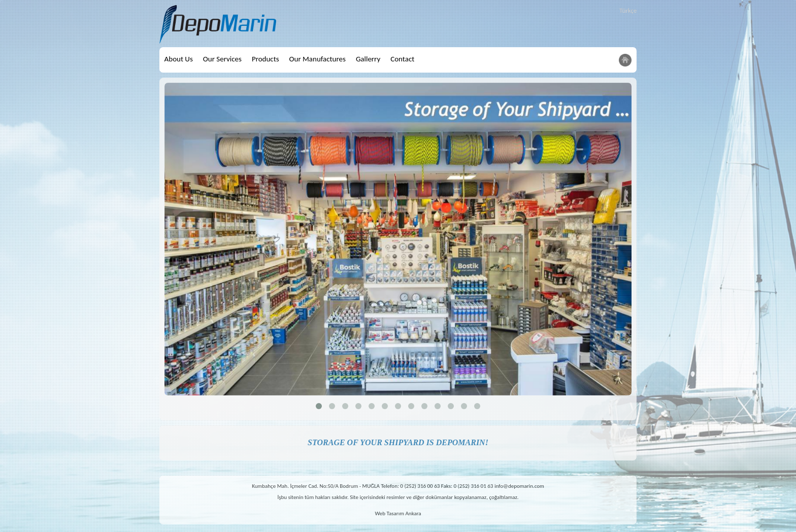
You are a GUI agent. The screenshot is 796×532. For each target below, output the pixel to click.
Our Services (222, 59)
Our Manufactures (318, 59)
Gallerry (368, 59)
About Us (179, 59)
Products (266, 59)
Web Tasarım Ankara (398, 513)
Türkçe (628, 10)
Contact (402, 59)
